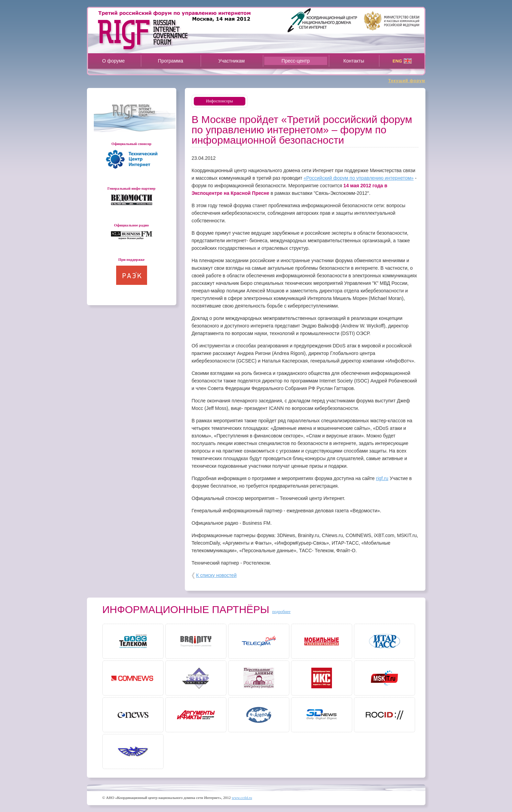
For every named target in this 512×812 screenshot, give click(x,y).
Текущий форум (407, 81)
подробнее (281, 612)
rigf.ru (382, 478)
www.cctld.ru (242, 798)
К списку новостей (216, 575)
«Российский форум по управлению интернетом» (358, 178)
